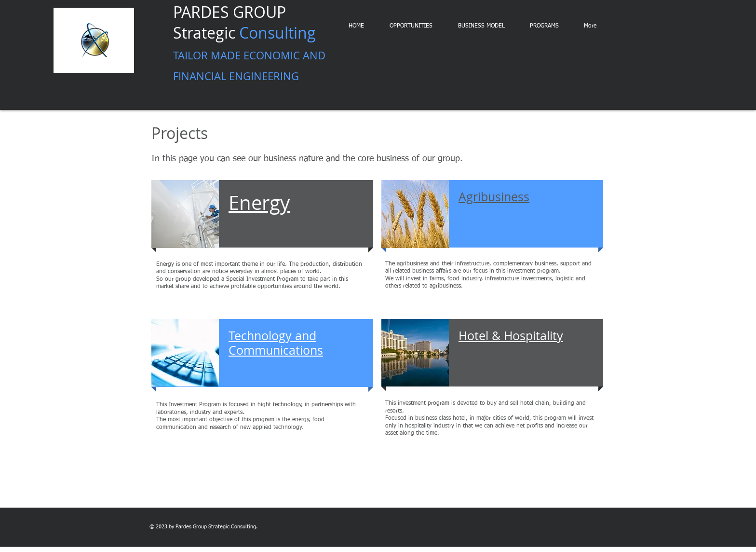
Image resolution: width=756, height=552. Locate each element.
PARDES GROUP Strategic (249, 43)
